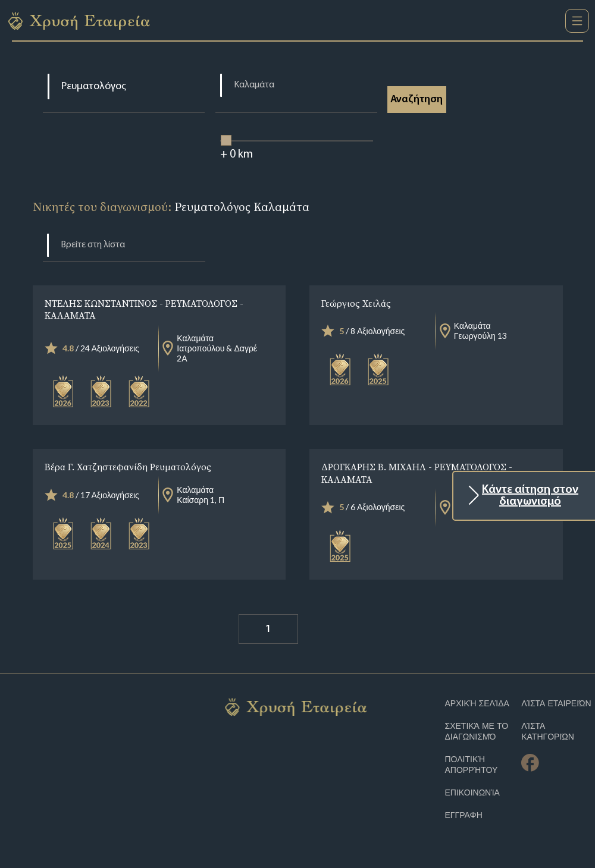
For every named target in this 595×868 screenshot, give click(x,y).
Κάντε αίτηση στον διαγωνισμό (530, 496)
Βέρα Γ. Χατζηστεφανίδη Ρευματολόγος (128, 467)
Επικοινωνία (472, 793)
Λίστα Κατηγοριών (548, 732)
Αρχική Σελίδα (477, 704)
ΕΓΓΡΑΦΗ (464, 815)
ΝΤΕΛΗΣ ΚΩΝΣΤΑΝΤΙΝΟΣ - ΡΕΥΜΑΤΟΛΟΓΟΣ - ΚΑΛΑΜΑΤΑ (144, 309)
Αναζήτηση (418, 100)
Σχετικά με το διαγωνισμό (477, 732)
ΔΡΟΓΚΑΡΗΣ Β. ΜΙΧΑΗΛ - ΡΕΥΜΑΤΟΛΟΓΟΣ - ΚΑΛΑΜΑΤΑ (417, 473)
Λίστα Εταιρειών (556, 704)
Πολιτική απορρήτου (472, 765)
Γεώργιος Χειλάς (356, 303)
